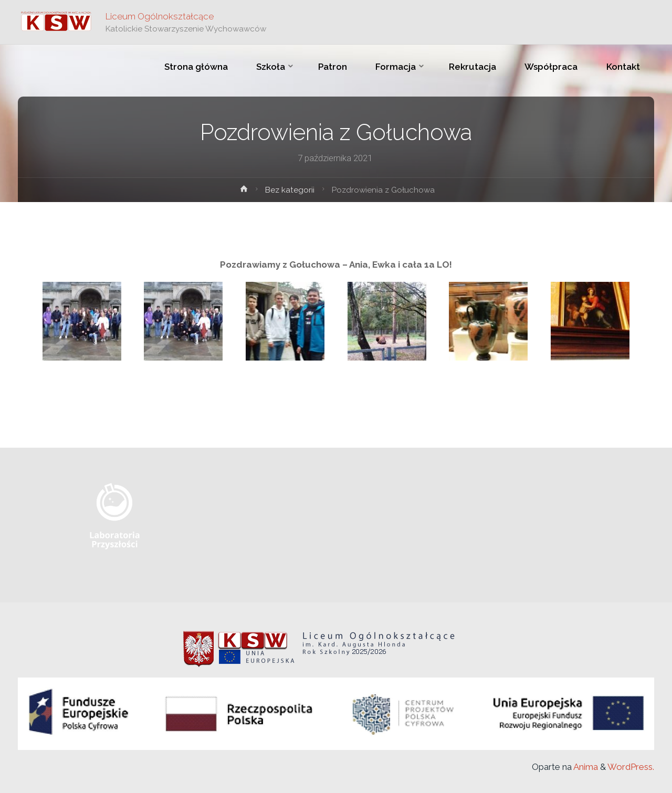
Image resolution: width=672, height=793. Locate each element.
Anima (585, 767)
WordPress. (631, 767)
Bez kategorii (290, 190)
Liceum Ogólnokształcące (160, 16)
